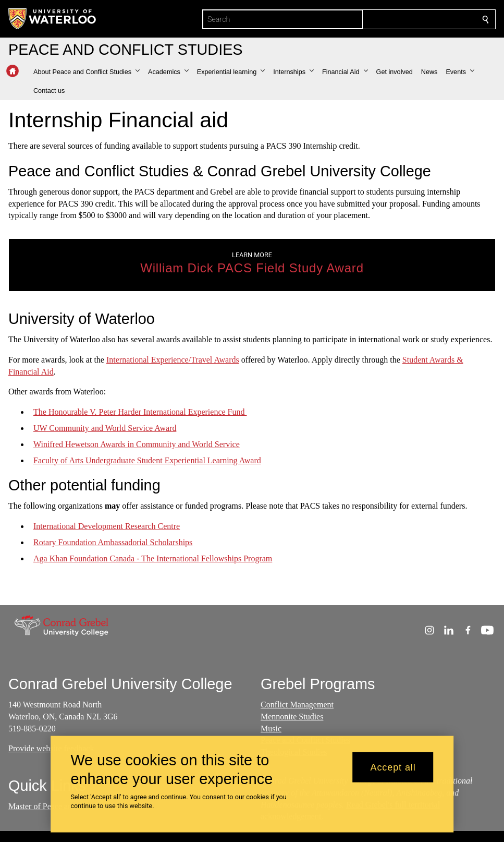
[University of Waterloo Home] (53, 19)
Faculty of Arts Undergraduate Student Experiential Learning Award (147, 460)
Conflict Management (297, 705)
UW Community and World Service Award (105, 428)
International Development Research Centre (107, 526)
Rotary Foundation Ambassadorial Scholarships (113, 542)
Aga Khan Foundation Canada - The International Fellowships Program (153, 558)
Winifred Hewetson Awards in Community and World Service (137, 444)
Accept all (393, 767)
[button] (87, 72)
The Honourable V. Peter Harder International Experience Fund (140, 412)
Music (271, 729)
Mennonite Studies (292, 717)
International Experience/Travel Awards (173, 360)
